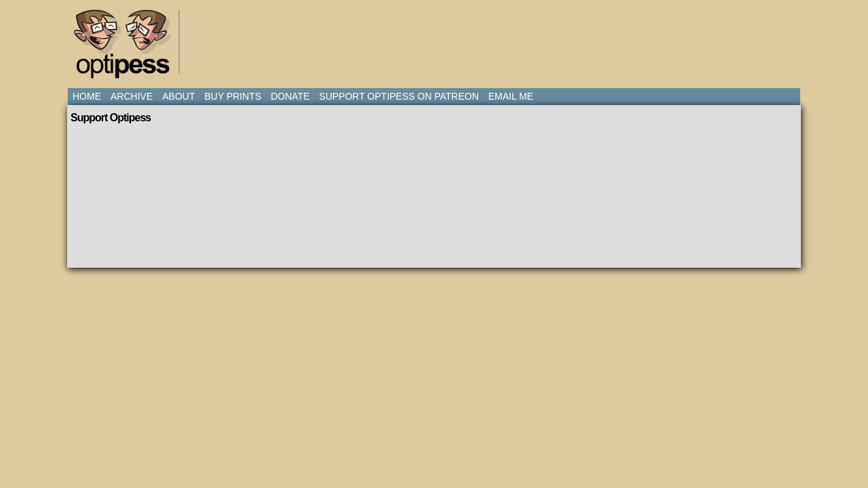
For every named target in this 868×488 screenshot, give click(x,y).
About (178, 96)
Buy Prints (233, 96)
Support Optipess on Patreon (399, 96)
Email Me (511, 96)
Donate (290, 96)
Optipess (129, 47)
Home (87, 96)
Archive (132, 96)
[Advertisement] (437, 37)
